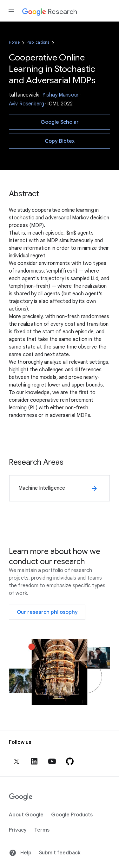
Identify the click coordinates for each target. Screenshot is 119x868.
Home (14, 42)
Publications (38, 42)
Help (20, 853)
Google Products (72, 815)
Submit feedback (60, 853)
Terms (42, 830)
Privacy (18, 830)
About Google (26, 815)
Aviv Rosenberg (26, 104)
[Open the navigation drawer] (11, 11)
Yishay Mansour (60, 95)
